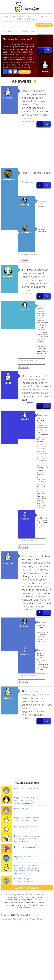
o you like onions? (23, 808)
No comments (28, 121)
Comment (23, 261)
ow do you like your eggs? (27, 788)
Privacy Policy (36, 919)
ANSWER (25, 72)
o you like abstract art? (25, 847)
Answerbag (6, 919)
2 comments (27, 182)
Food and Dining (10, 31)
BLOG (36, 16)
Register (30, 19)
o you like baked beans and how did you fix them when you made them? (27, 839)
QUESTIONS (10, 16)
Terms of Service (20, 919)
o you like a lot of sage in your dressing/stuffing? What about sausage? (26, 800)
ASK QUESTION (44, 25)
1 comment (27, 293)
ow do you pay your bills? (26, 827)
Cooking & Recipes (32, 31)
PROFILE (45, 16)
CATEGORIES (24, 16)
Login (20, 19)
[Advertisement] (26, 148)
